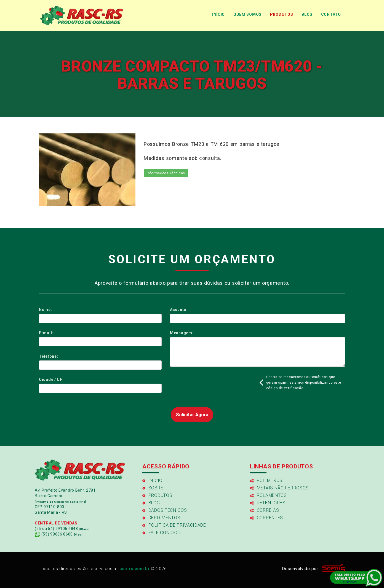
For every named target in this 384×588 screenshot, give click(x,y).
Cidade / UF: (51, 379)
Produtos (157, 495)
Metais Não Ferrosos (279, 488)
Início (152, 480)
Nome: (46, 310)
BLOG (307, 14)
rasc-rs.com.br (134, 569)
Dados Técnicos (165, 510)
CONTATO (331, 14)
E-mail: (46, 333)
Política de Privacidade (174, 525)
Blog (151, 503)
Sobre (153, 488)
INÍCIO (218, 14)
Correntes (266, 518)
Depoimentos (161, 518)
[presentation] (212, 385)
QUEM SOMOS (247, 14)
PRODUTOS (282, 14)
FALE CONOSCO (162, 533)
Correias (264, 510)
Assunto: (179, 310)
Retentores (268, 503)
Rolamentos (268, 495)
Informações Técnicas (166, 173)
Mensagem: (182, 333)
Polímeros (266, 480)
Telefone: (48, 356)
